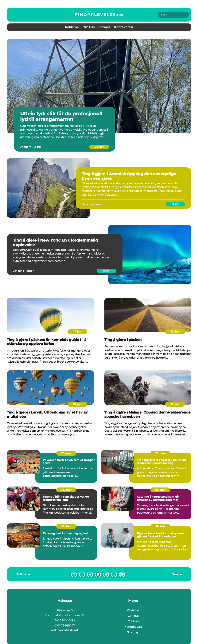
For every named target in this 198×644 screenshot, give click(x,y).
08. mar (66, 490)
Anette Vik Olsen (31, 147)
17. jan (175, 204)
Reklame (72, 27)
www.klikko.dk (69, 630)
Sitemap (133, 632)
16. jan (77, 404)
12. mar (66, 453)
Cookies (104, 27)
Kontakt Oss (124, 27)
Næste (177, 574)
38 (122, 575)
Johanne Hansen (92, 204)
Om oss (89, 27)
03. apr (99, 147)
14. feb (66, 526)
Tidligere (23, 574)
